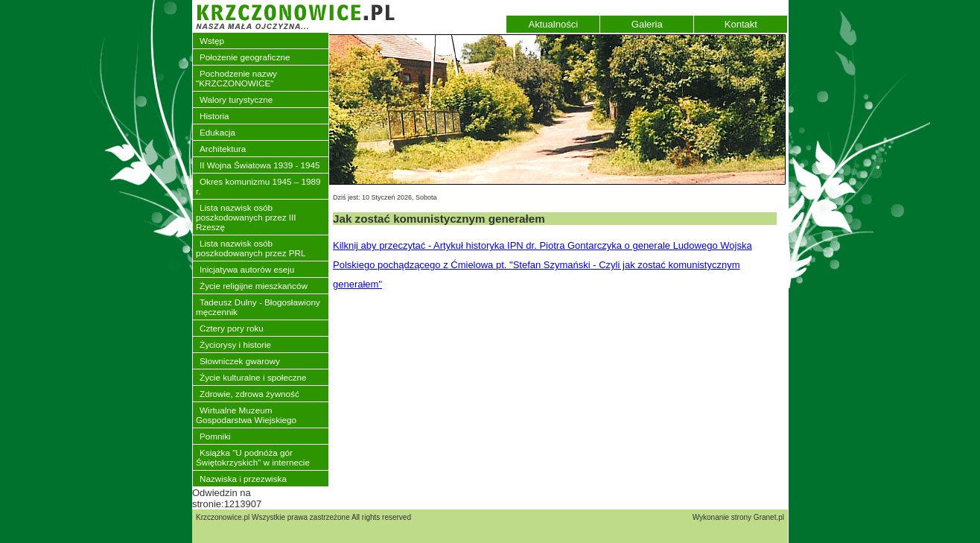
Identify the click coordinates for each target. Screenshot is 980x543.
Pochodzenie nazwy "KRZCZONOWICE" (236, 78)
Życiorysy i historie (235, 344)
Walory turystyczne (236, 99)
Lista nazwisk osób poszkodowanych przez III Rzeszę (246, 217)
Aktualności (553, 24)
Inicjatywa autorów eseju (247, 269)
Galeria (647, 24)
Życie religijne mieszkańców (254, 286)
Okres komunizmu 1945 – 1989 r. (258, 186)
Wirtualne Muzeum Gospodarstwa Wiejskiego (246, 415)
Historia (214, 116)
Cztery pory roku (232, 328)
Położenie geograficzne (245, 57)
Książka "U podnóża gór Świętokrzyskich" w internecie (253, 457)
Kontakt (741, 24)
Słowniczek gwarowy (240, 361)
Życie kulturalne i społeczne (253, 377)
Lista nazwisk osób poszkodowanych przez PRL (251, 248)
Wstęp (212, 41)
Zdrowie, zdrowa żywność (249, 394)
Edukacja (217, 132)
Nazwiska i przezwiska (243, 479)
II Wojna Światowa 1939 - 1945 (260, 165)
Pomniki (215, 436)
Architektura (223, 149)
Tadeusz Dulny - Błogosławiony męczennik (258, 307)
